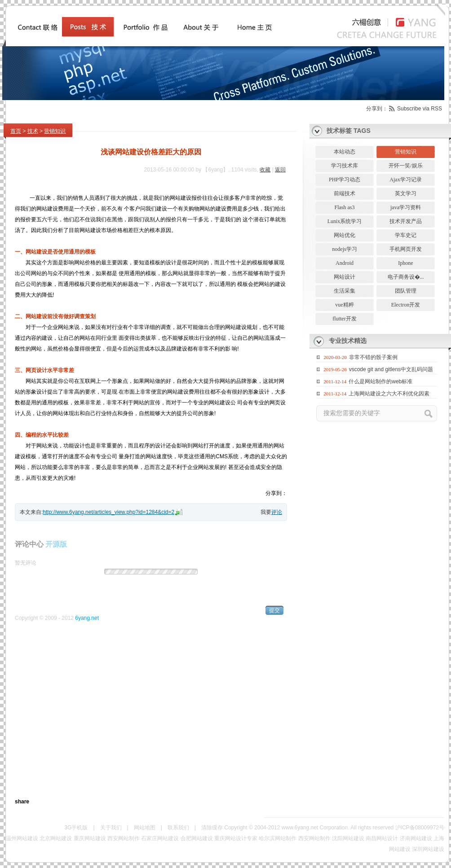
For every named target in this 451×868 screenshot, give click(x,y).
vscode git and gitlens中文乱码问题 (391, 369)
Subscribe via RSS (420, 109)
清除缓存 (212, 828)
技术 (33, 131)
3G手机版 (76, 828)
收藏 (265, 170)
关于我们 (111, 828)
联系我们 (178, 828)
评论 (277, 512)
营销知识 (55, 131)
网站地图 (145, 828)
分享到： (377, 109)
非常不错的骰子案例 (373, 357)
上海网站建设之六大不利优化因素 (389, 394)
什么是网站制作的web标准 (380, 381)
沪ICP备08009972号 (420, 828)
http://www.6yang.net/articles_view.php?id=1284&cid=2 (108, 512)
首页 (16, 131)
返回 (280, 170)
